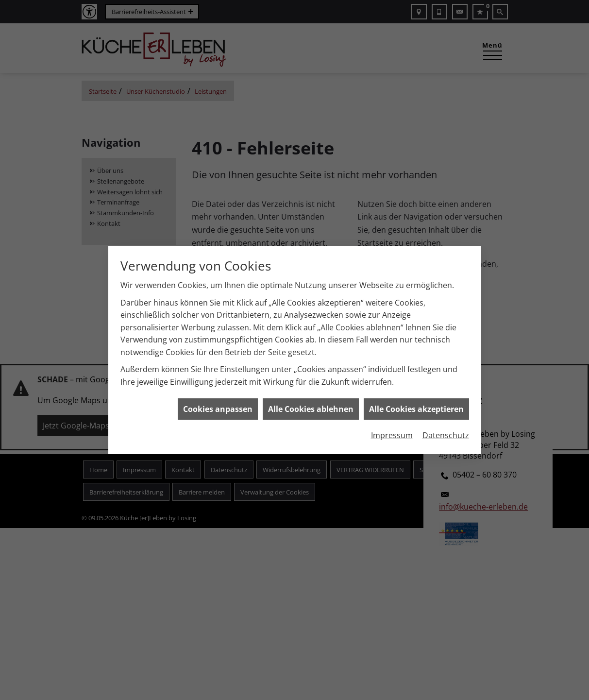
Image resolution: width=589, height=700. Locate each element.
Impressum (392, 431)
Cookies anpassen (218, 404)
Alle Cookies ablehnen (311, 404)
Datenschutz (446, 431)
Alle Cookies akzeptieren (416, 404)
